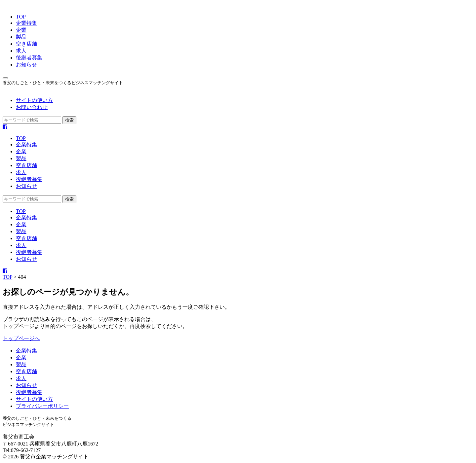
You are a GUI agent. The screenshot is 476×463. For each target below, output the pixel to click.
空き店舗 (26, 44)
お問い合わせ (32, 107)
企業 (21, 30)
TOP (21, 17)
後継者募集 (29, 58)
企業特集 (26, 23)
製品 (21, 37)
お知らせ (26, 65)
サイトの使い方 (34, 100)
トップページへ (21, 338)
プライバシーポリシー (42, 406)
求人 (21, 51)
